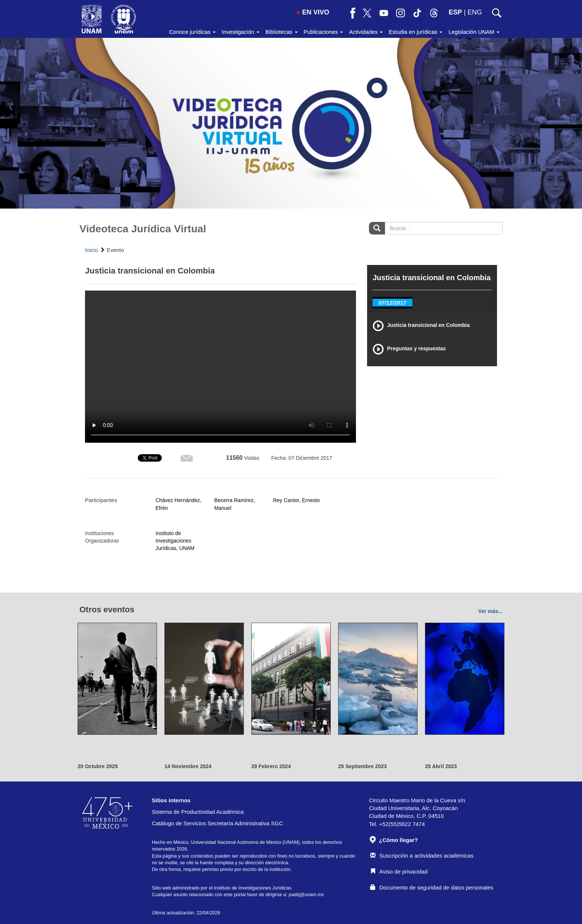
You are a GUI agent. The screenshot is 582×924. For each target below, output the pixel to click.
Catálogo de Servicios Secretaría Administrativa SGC (218, 823)
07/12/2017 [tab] (393, 303)
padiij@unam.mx (306, 894)
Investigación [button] (241, 32)
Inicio (91, 250)
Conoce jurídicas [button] (192, 32)
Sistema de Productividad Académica (198, 812)
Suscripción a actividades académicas (422, 856)
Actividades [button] (366, 32)
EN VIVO (313, 12)
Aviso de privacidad (399, 871)
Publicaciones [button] (323, 32)
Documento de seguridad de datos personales (432, 887)
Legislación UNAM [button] (474, 32)
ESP (455, 12)
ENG (475, 12)
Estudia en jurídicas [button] (416, 32)
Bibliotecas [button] (282, 32)
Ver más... (491, 611)
